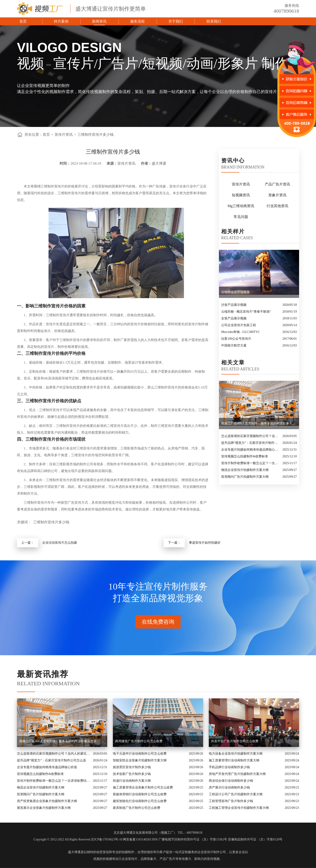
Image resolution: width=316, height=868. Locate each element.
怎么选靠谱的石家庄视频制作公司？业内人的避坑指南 (251, 436)
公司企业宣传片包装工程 (239, 325)
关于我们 (176, 21)
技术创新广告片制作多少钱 (132, 774)
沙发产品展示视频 (234, 305)
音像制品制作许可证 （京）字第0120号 (255, 839)
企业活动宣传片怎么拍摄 (60, 543)
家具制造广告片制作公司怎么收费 (137, 808)
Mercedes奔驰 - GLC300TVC (240, 332)
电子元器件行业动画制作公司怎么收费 (140, 754)
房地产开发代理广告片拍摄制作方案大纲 (237, 774)
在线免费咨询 (158, 622)
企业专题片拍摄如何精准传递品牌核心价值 (251, 450)
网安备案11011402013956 (140, 839)
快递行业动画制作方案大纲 (132, 781)
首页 (23, 21)
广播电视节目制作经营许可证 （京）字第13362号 (193, 839)
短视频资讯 (241, 195)
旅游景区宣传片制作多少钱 (132, 767)
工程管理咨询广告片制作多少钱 (231, 801)
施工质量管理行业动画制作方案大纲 (234, 760)
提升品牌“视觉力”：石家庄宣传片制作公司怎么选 (251, 443)
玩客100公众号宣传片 (236, 339)
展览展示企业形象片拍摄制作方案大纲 (44, 808)
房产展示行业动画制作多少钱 (229, 787)
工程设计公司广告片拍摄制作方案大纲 (236, 794)
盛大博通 (74, 852)
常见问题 (241, 217)
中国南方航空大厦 (234, 345)
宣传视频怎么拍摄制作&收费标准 (245, 456)
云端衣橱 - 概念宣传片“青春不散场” (246, 312)
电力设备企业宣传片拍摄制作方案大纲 (236, 754)
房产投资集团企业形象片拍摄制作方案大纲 (47, 801)
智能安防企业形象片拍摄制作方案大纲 (140, 760)
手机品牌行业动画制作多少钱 (229, 767)
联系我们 (214, 21)
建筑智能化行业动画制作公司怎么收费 (140, 801)
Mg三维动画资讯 (241, 206)
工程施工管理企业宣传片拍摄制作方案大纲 (239, 808)
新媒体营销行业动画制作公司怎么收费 (140, 794)
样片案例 (61, 21)
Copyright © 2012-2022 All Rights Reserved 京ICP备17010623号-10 (78, 839)
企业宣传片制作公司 (212, 852)
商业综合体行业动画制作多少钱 (231, 781)
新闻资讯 (99, 21)
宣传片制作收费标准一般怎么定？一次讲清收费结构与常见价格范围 (251, 463)
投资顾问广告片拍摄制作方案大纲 (245, 477)
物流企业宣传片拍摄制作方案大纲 (245, 470)
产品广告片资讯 (277, 184)
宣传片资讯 (64, 135)
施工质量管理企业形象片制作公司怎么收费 (143, 787)
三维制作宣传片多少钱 (95, 135)
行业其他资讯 (277, 206)
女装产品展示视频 (234, 318)
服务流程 (137, 21)
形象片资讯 (277, 195)
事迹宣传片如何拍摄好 (205, 543)
